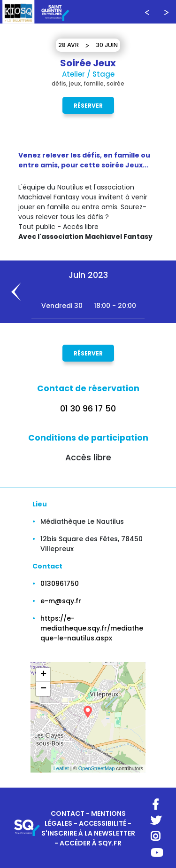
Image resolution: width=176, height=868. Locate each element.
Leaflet (61, 768)
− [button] (43, 689)
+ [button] (43, 675)
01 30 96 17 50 (88, 409)
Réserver (88, 105)
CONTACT (68, 813)
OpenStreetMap (97, 768)
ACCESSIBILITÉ (103, 823)
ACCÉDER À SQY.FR (91, 843)
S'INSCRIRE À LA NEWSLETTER (88, 833)
